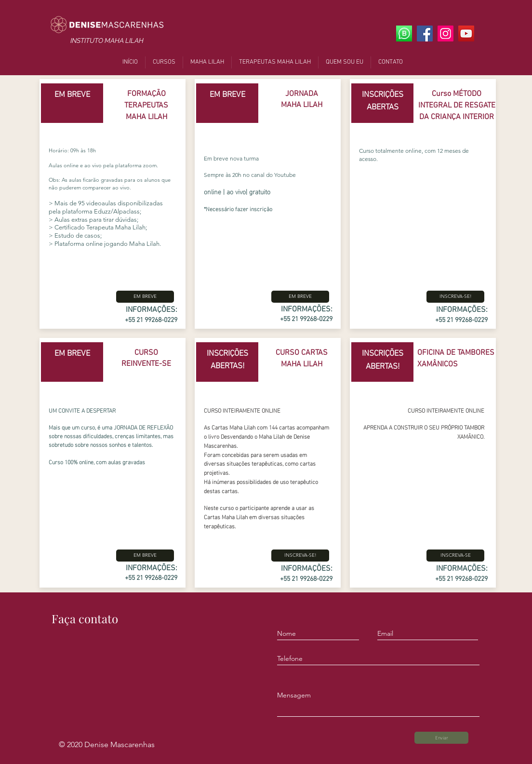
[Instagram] (446, 34)
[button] (145, 297)
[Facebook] (425, 34)
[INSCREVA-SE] (455, 556)
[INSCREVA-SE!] (300, 556)
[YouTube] (466, 34)
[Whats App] (404, 34)
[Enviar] (441, 738)
